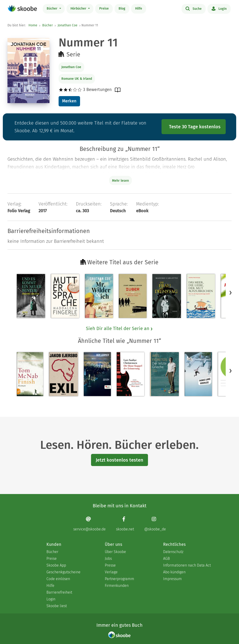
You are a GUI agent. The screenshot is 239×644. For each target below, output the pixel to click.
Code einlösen (58, 579)
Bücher (53, 9)
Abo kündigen (174, 572)
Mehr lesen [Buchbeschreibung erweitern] (120, 181)
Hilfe (139, 9)
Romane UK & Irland (77, 79)
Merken (69, 101)
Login (219, 8)
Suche (194, 8)
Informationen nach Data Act (187, 565)
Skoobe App (56, 565)
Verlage (111, 572)
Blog (122, 9)
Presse (110, 565)
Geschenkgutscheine (63, 572)
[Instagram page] (155, 524)
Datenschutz (173, 552)
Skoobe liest (57, 606)
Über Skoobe (115, 552)
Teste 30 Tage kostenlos (195, 127)
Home (33, 25)
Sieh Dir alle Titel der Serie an (119, 328)
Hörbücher (79, 9)
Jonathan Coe (68, 25)
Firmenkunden (117, 586)
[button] (231, 292)
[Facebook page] (125, 524)
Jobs (108, 559)
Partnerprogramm (119, 579)
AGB (167, 559)
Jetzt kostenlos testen (119, 460)
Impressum (172, 579)
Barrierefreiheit (59, 592)
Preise (104, 9)
